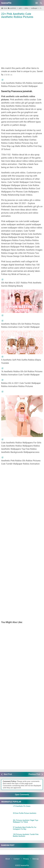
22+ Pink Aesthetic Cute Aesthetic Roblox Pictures (17, 15)
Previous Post (34, 774)
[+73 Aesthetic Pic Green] (6, 808)
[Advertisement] (22, 42)
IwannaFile (6, 3)
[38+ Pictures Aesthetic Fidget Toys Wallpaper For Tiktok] (6, 822)
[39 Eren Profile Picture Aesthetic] (6, 815)
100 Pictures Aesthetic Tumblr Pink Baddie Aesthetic (26, 835)
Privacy (26, 859)
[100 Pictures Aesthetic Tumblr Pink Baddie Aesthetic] (6, 836)
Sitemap (36, 859)
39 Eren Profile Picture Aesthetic (25, 813)
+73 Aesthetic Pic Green (22, 806)
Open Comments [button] (22, 795)
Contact (17, 859)
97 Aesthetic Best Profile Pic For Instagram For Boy (25, 828)
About (8, 859)
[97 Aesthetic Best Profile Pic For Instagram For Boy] (6, 829)
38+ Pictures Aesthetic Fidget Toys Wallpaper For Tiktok (26, 821)
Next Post (8, 774)
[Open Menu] (37, 3)
